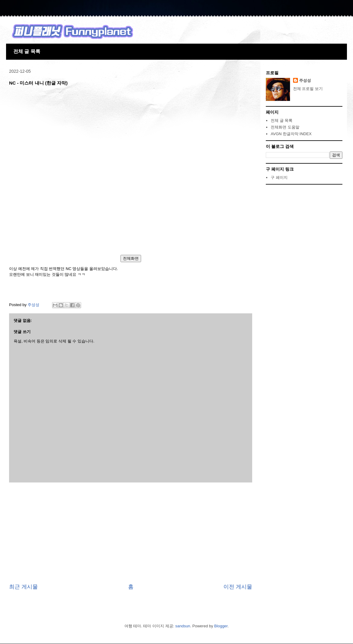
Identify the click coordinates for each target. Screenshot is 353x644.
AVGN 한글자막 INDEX (291, 134)
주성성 (305, 80)
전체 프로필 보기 (308, 89)
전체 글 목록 (27, 51)
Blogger (221, 626)
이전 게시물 (238, 587)
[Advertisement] (131, 533)
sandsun (183, 626)
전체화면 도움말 (285, 127)
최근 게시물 (23, 587)
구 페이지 (279, 177)
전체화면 (131, 258)
